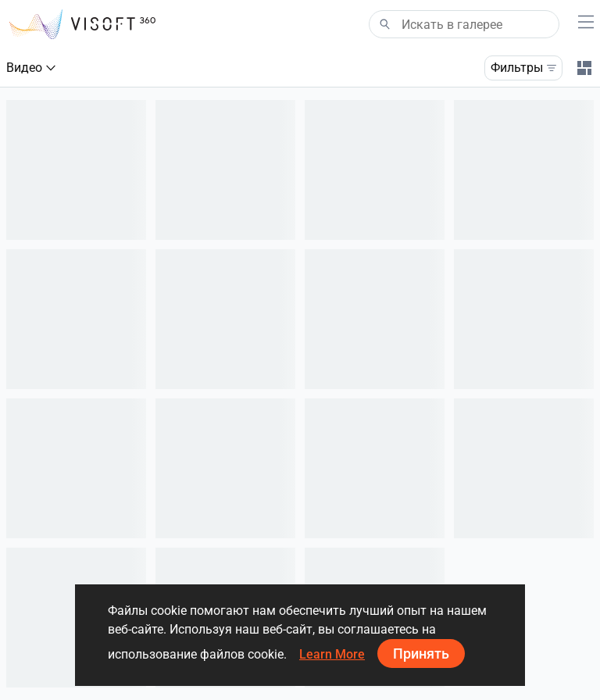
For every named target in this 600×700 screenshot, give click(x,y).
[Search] (464, 24)
